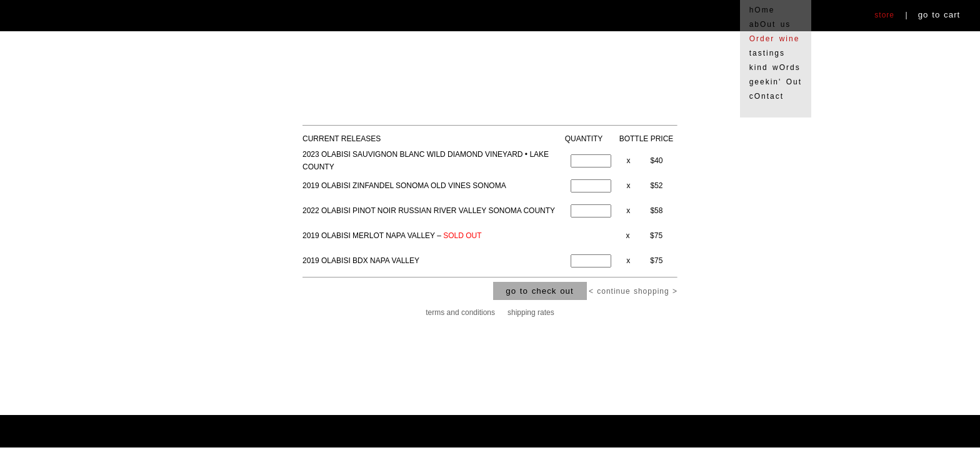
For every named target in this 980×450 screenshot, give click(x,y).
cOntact (767, 96)
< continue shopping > (633, 291)
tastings (767, 53)
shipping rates (531, 312)
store (884, 15)
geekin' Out (776, 82)
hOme (762, 10)
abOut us (770, 24)
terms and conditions (460, 312)
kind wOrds (775, 67)
